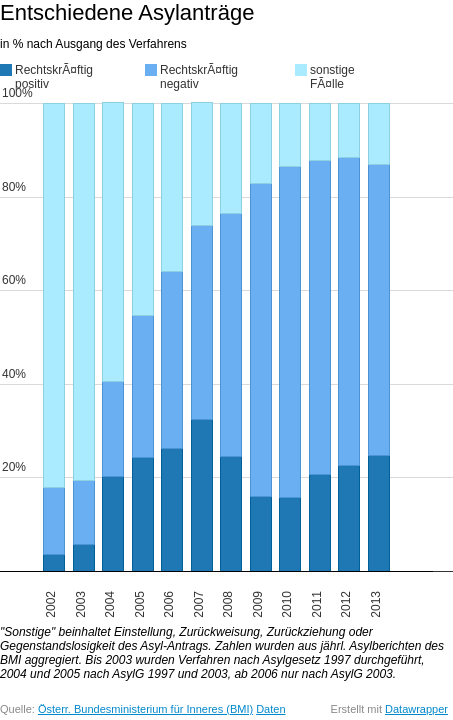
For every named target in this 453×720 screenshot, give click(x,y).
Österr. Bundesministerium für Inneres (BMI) (145, 709)
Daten (270, 709)
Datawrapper (416, 709)
